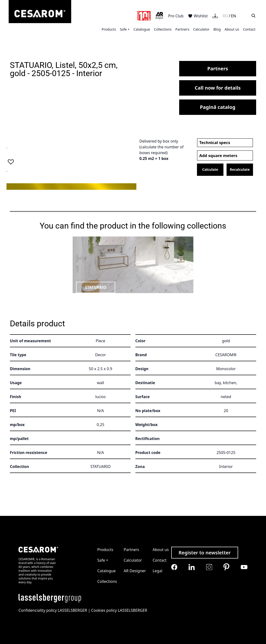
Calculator (201, 29)
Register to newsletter (204, 553)
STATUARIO (96, 287)
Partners (182, 29)
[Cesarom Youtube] (244, 567)
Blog (217, 29)
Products (109, 29)
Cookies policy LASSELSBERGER (119, 610)
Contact (249, 29)
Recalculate (240, 169)
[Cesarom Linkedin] (192, 567)
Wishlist (198, 16)
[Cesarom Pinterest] (226, 567)
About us (232, 29)
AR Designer (135, 571)
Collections (163, 29)
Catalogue (142, 29)
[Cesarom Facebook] (174, 567)
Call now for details (218, 88)
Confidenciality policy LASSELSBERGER (53, 610)
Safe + (125, 29)
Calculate (210, 169)
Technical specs (215, 142)
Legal (157, 571)
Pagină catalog (218, 107)
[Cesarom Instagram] (209, 567)
